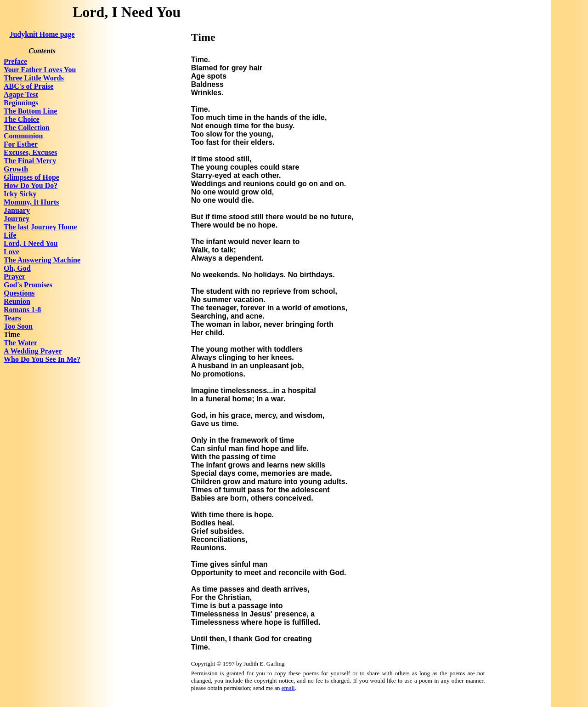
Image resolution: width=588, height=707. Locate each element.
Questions (19, 293)
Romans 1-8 (22, 310)
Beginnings (21, 103)
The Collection (27, 128)
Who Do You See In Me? (42, 359)
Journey (17, 219)
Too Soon (18, 326)
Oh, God (17, 268)
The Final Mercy (30, 161)
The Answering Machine (42, 260)
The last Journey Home (40, 227)
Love (11, 252)
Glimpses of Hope (31, 177)
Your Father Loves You (40, 70)
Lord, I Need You (31, 243)
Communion (23, 136)
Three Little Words (34, 78)
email (288, 688)
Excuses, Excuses (30, 152)
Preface (15, 61)
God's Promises (28, 285)
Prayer (14, 277)
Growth (16, 169)
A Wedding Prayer (33, 351)
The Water (20, 343)
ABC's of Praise (28, 86)
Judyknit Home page (42, 34)
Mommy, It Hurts (31, 202)
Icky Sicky (20, 194)
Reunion (17, 301)
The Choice (22, 119)
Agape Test (21, 94)
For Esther (21, 144)
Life (10, 235)
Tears (12, 318)
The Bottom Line (30, 111)
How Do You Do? (31, 185)
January (17, 210)
